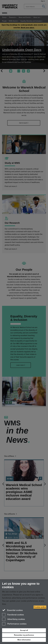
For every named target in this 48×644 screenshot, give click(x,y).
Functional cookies (13, 615)
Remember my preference (24, 635)
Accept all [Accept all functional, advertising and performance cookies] (24, 630)
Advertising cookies (14, 619)
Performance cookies (14, 624)
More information (24, 640)
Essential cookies (12, 610)
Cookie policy (40, 607)
